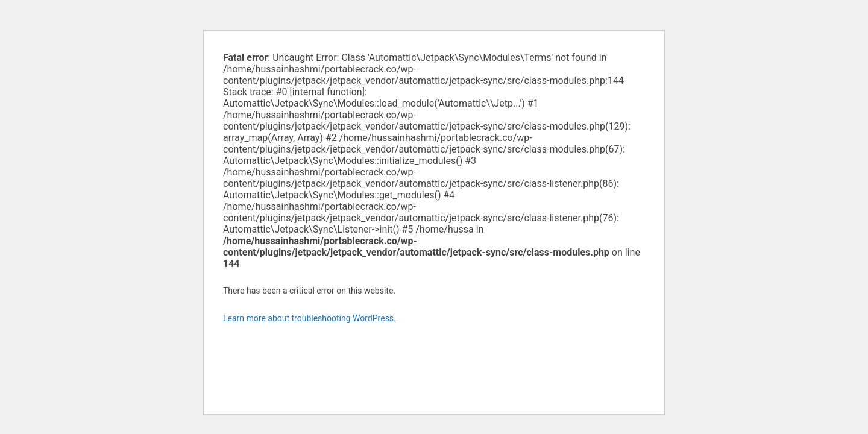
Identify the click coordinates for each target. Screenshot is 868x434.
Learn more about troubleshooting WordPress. (310, 318)
